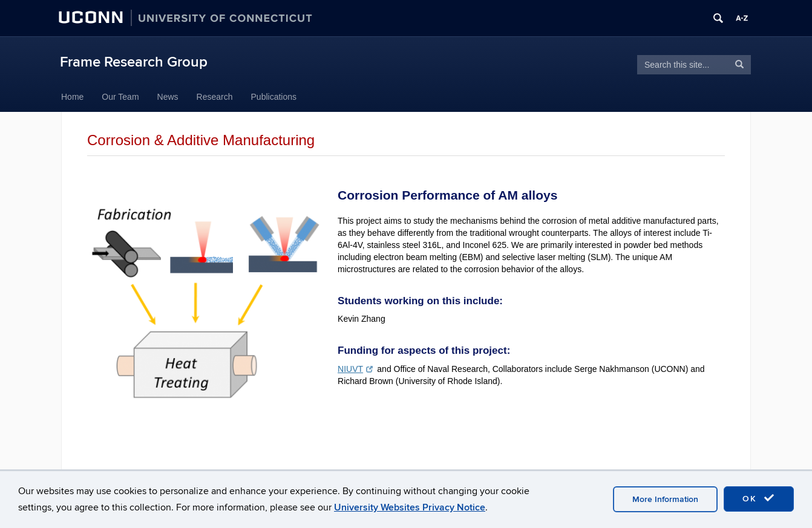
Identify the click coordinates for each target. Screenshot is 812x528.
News (168, 97)
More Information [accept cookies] (665, 499)
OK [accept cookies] (759, 498)
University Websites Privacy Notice (410, 507)
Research (215, 97)
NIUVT (355, 369)
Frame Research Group (134, 62)
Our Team (120, 97)
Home (72, 97)
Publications (274, 97)
